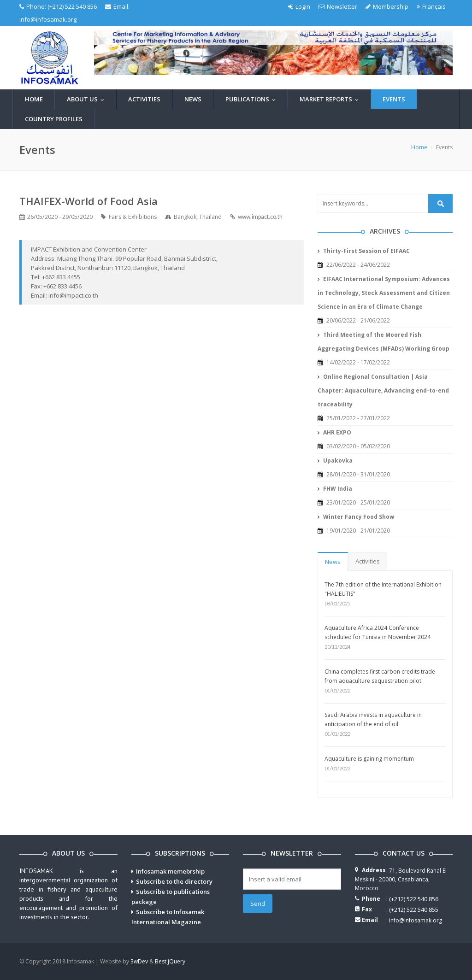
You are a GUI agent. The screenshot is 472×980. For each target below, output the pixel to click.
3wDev (139, 961)
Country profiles (54, 119)
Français (431, 6)
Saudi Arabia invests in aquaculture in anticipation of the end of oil (373, 719)
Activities (144, 99)
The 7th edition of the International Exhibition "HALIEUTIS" (383, 589)
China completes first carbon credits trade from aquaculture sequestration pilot (380, 676)
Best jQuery (170, 961)
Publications (253, 99)
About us (88, 99)
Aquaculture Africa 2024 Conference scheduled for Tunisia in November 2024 (378, 632)
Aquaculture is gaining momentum (369, 759)
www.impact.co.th (260, 217)
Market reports (331, 99)
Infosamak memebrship (170, 871)
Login (299, 6)
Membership (387, 6)
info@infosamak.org (48, 19)
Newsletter (338, 6)
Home (34, 99)
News (193, 99)
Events (394, 99)
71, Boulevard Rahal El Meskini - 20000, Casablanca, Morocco (401, 879)
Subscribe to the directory (174, 881)
